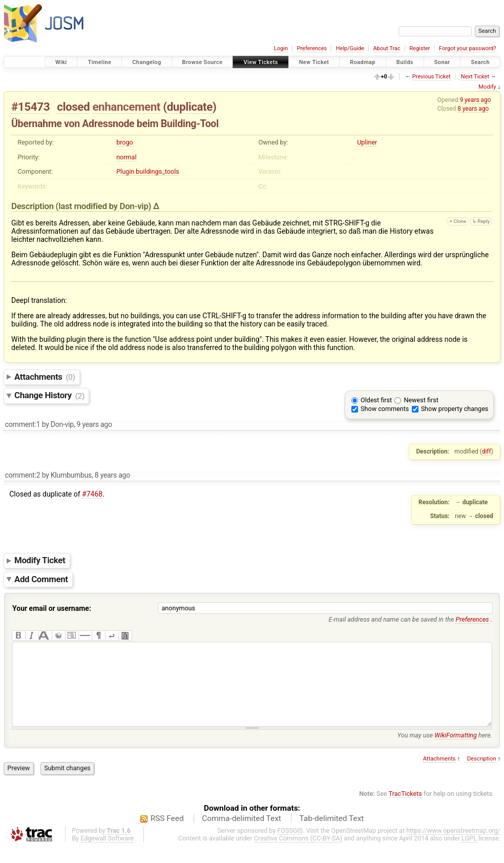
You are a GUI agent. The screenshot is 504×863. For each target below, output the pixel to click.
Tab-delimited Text (331, 834)
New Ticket (314, 62)
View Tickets (260, 62)
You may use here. (445, 751)
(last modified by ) (104, 206)
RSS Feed (167, 834)
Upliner (367, 142)
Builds (405, 62)
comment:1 (23, 424)
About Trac (387, 48)
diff (487, 451)
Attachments (45, 377)
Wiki (61, 62)
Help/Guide (350, 48)
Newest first (421, 400)
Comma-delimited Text (241, 834)
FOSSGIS (290, 846)
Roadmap (363, 62)
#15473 (30, 107)
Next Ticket (475, 77)
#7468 (92, 494)
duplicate (190, 107)
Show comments (385, 409)
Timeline (99, 62)
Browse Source (203, 62)
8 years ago (473, 109)
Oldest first (376, 400)
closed (73, 107)
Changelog (146, 62)
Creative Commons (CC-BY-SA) (298, 854)
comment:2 (23, 475)
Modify (487, 87)
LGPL (469, 854)
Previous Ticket (432, 77)
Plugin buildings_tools (148, 171)
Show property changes (455, 409)
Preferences (312, 48)
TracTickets (405, 809)
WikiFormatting (456, 751)
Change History (49, 396)
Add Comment (41, 579)
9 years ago (475, 100)
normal (126, 157)
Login (281, 48)
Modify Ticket (40, 560)
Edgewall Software (107, 854)
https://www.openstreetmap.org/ (453, 846)
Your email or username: (52, 608)
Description (482, 774)
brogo (125, 142)
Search (480, 62)
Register (419, 48)
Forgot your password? (468, 48)
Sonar (442, 62)
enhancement (126, 107)
